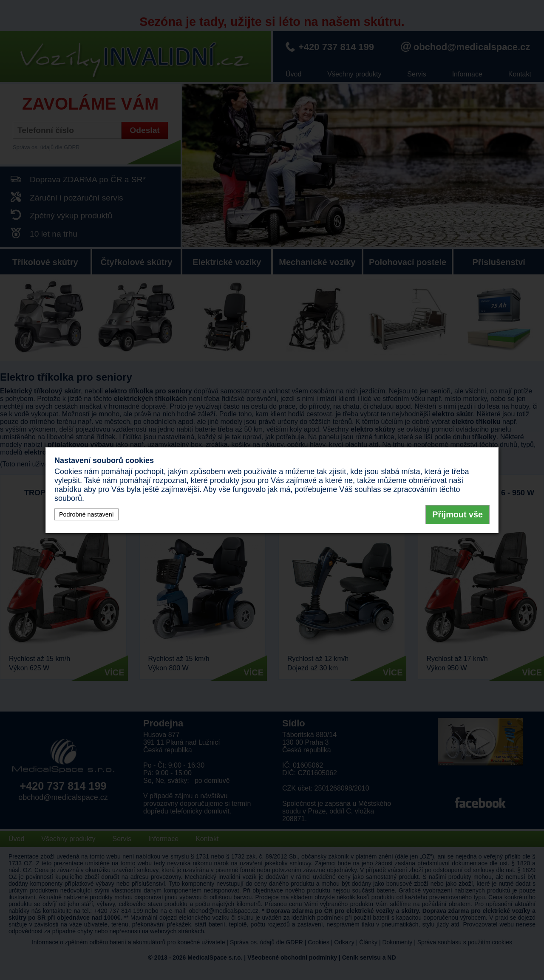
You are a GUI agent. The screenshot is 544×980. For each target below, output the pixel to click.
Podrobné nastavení (86, 514)
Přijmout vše (458, 514)
